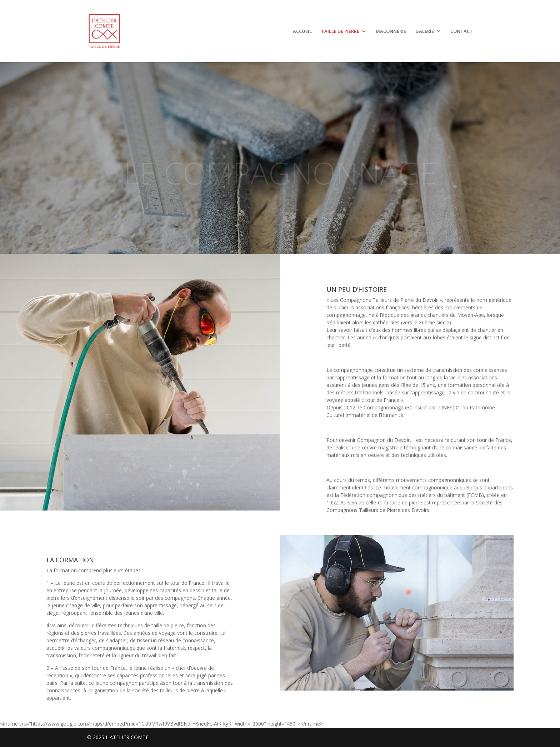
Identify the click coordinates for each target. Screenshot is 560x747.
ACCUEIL (302, 31)
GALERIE (425, 31)
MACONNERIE (391, 31)
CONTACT (462, 31)
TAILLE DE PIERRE (340, 31)
